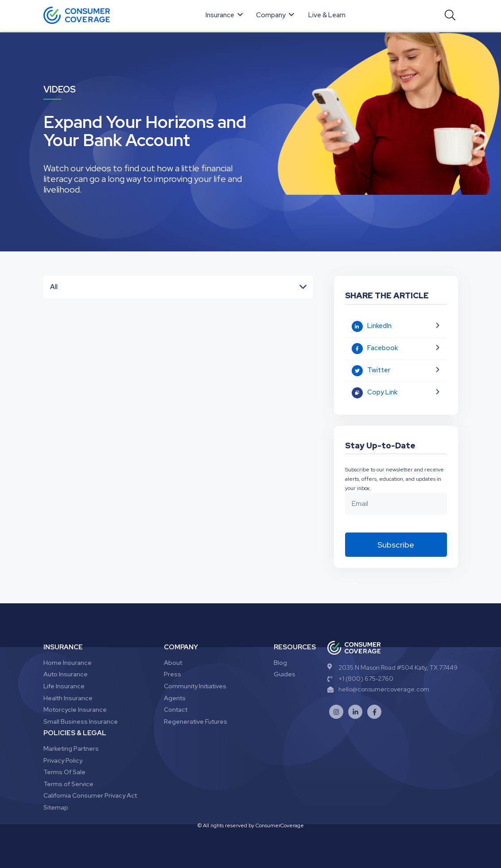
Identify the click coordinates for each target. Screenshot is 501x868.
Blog (280, 663)
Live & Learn (327, 15)
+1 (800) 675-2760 (360, 679)
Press (173, 674)
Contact (176, 710)
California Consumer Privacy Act (90, 795)
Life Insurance (64, 686)
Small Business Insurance (81, 721)
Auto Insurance (66, 674)
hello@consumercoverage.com (378, 689)
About (173, 663)
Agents (175, 698)
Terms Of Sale (64, 772)
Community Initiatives (195, 686)
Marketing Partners (71, 748)
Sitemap (56, 807)
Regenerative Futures (196, 721)
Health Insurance (68, 698)
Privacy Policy (63, 760)
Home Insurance (68, 663)
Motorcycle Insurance (75, 710)
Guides (285, 674)
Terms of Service (68, 784)
